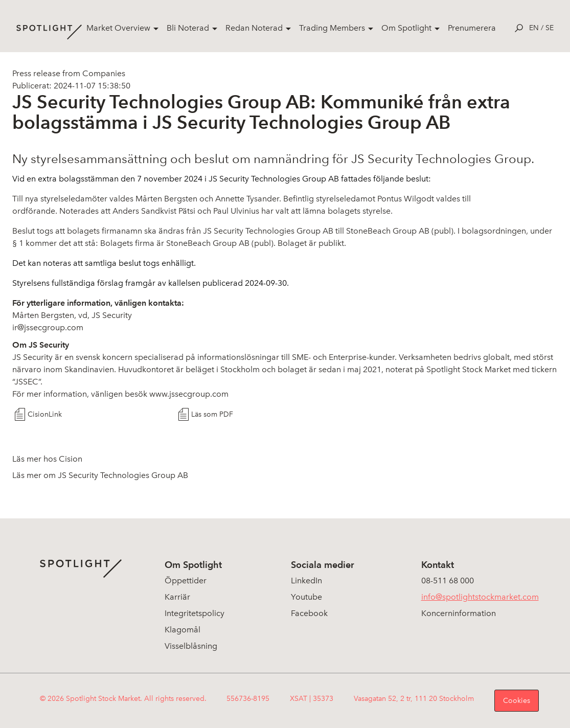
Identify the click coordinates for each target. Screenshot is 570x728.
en (534, 28)
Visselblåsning (191, 646)
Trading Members (332, 28)
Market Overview (118, 28)
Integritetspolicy (195, 613)
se (550, 28)
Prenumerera (472, 28)
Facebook (309, 613)
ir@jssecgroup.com (48, 327)
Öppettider (186, 581)
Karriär (177, 597)
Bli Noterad (188, 28)
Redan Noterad (254, 28)
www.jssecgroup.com (189, 394)
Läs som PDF (212, 414)
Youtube (306, 597)
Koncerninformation (459, 613)
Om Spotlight (406, 28)
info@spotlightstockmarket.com (480, 597)
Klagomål (183, 630)
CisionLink (45, 414)
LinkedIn (306, 581)
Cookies (517, 701)
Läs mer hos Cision (47, 459)
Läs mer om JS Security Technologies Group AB (100, 475)
